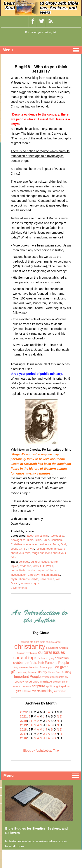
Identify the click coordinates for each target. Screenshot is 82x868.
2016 (24, 738)
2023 (23, 712)
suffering (26, 691)
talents (36, 691)
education (32, 544)
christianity (30, 646)
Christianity (18, 544)
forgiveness (21, 667)
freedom (34, 667)
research (17, 686)
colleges (24, 562)
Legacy (19, 682)
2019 (24, 725)
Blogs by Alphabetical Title (41, 751)
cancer (58, 642)
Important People (27, 677)
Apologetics (57, 536)
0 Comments (19, 588)
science (27, 686)
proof (65, 682)
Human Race (55, 672)
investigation (19, 575)
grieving (23, 672)
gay (50, 667)
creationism (31, 653)
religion (40, 549)
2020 (24, 721)
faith (41, 663)
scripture (38, 686)
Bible (30, 540)
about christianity (38, 536)
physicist (57, 682)
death (44, 658)
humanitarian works (23, 570)
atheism (34, 642)
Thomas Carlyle (28, 579)
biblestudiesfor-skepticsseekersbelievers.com (36, 841)
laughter (60, 677)
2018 (23, 729)
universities (47, 579)
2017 (24, 734)
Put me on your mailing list (41, 32)
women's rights (30, 583)
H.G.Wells (47, 566)
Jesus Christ (19, 549)
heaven (32, 672)
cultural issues (40, 562)
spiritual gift (53, 686)
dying (51, 658)
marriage (46, 681)
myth (31, 549)
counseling (52, 648)
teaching (47, 691)
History (42, 672)
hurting (66, 672)
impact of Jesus (47, 570)
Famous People (57, 663)
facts (56, 544)
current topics (27, 658)
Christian (56, 540)
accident (25, 642)
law (66, 677)
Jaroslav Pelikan (38, 575)
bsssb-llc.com (15, 846)
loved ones (32, 682)
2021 (23, 716)
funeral (44, 667)
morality (55, 575)
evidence (46, 544)
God (63, 544)
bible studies (47, 642)
